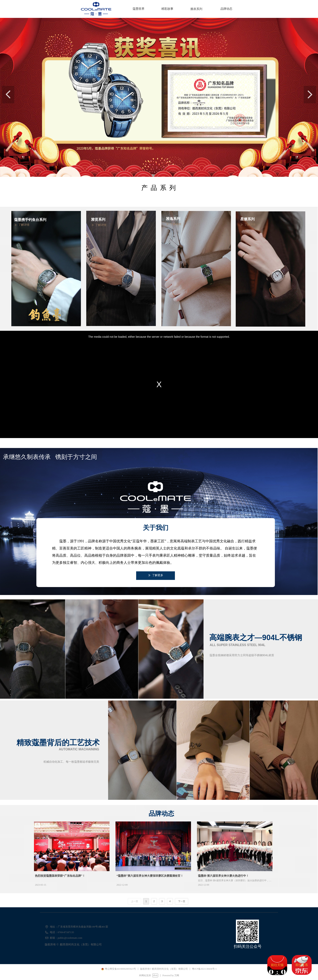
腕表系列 (196, 9)
